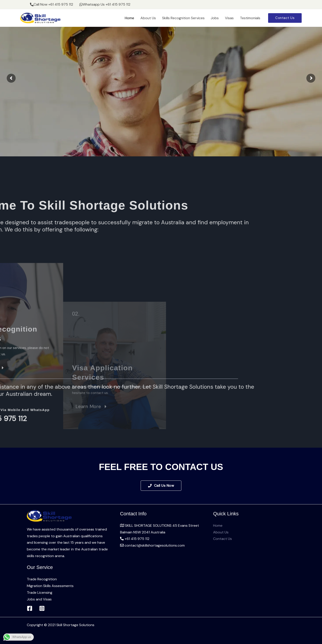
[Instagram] (42, 608)
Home (140, 18)
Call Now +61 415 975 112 (51, 4)
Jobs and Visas (39, 599)
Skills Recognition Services (190, 18)
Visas (232, 18)
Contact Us (222, 539)
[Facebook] (30, 608)
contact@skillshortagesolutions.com (152, 545)
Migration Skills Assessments (50, 586)
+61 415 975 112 (135, 539)
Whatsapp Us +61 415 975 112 (102, 4)
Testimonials (251, 18)
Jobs (220, 18)
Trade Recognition (42, 579)
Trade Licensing (40, 593)
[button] (285, 18)
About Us (157, 18)
